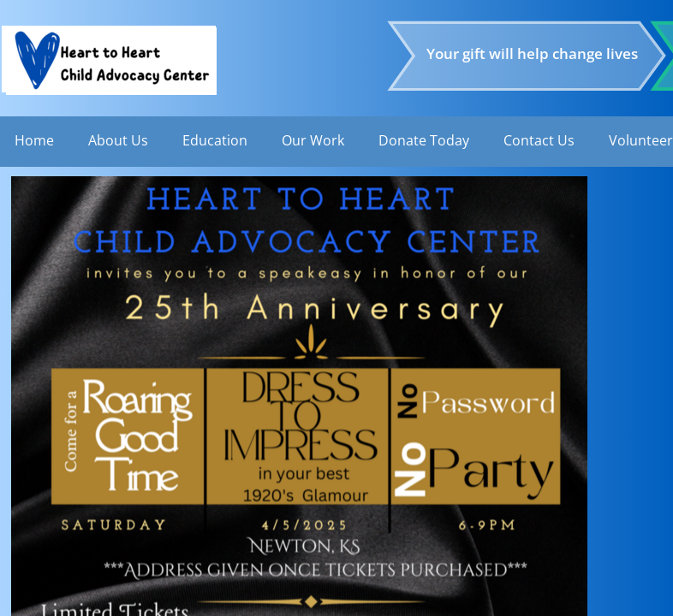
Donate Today (424, 140)
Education (215, 140)
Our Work (313, 140)
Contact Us (539, 140)
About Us (118, 140)
